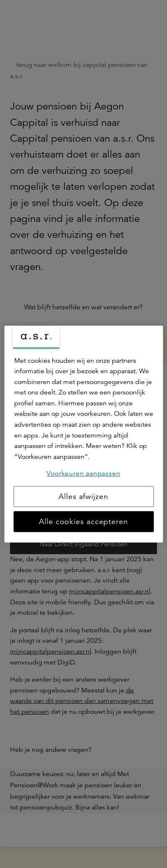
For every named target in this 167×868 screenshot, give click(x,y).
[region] (83, 434)
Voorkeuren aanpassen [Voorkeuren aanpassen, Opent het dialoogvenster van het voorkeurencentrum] (83, 474)
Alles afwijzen (83, 496)
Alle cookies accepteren (83, 522)
